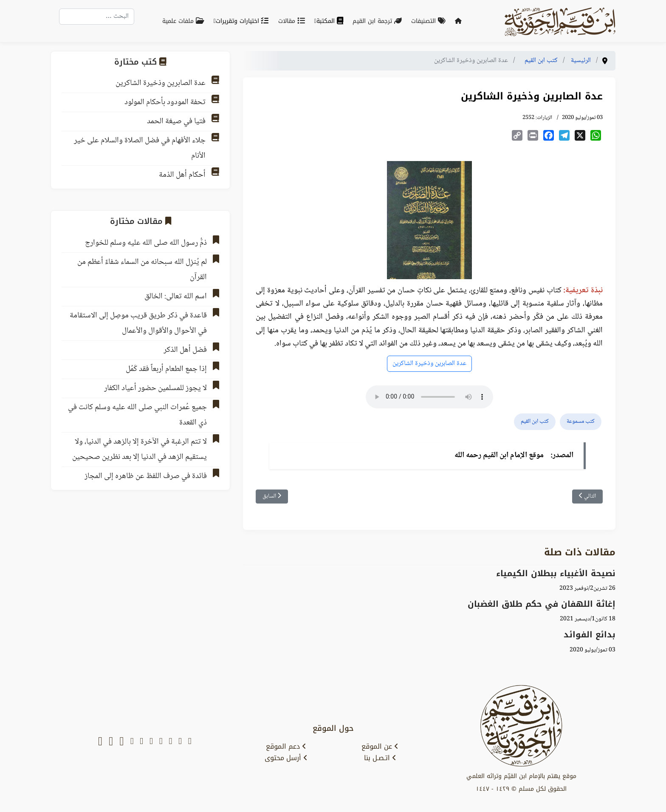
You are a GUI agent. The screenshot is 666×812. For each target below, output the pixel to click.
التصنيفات (430, 21)
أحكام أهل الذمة (182, 175)
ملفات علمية (185, 21)
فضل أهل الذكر (185, 350)
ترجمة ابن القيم (379, 21)
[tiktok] (121, 742)
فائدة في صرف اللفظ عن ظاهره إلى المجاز (146, 476)
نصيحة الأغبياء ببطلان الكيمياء (556, 573)
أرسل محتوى (286, 758)
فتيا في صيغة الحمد (176, 122)
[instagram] (141, 742)
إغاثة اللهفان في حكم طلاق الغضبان (542, 604)
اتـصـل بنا (380, 758)
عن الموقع (380, 747)
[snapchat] (190, 742)
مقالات (293, 21)
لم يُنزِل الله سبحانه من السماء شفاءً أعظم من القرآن (142, 270)
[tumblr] (132, 742)
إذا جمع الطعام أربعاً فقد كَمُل (166, 369)
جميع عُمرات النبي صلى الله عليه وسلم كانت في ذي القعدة (137, 415)
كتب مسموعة (581, 422)
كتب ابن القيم (535, 422)
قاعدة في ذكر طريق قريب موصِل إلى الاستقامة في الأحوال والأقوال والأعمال (138, 323)
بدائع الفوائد (590, 635)
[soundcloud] (111, 742)
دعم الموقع (286, 747)
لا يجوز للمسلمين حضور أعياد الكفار (155, 388)
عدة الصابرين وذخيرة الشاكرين (429, 364)
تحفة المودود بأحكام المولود (165, 102)
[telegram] (151, 742)
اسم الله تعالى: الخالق (176, 297)
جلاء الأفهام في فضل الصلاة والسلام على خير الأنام (140, 148)
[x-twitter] (180, 742)
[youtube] (170, 742)
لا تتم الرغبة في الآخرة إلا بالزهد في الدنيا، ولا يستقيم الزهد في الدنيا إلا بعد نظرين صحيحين (140, 450)
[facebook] (161, 742)
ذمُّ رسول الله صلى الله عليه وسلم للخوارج (146, 243)
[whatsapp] (100, 742)
